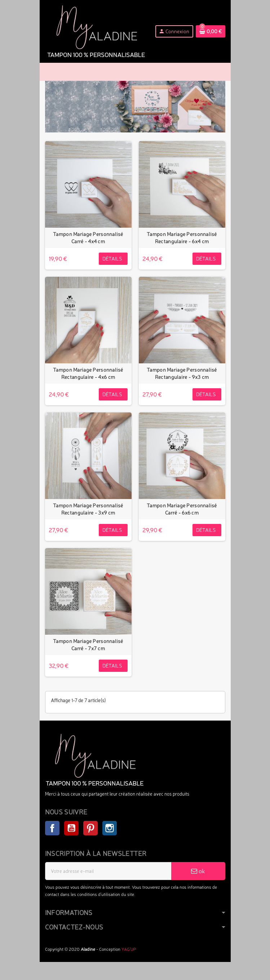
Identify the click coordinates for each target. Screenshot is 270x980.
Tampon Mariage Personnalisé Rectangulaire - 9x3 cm (182, 373)
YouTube (71, 828)
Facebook (52, 828)
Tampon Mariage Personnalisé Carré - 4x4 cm (88, 238)
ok (198, 871)
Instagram (110, 828)
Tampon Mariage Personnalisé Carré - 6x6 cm (182, 509)
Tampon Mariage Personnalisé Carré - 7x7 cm (88, 645)
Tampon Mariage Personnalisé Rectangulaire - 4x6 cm (88, 373)
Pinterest (90, 828)
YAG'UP (129, 949)
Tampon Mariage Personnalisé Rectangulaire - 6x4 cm (182, 238)
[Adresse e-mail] (108, 871)
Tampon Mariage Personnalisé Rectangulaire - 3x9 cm (88, 509)
